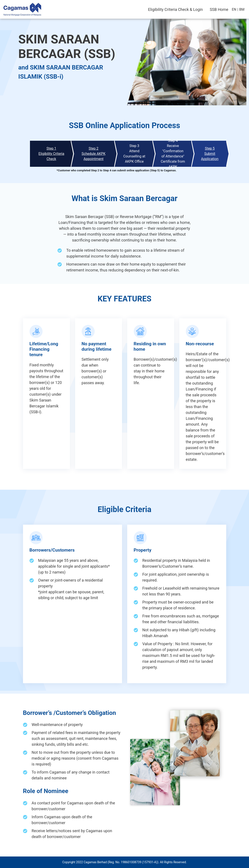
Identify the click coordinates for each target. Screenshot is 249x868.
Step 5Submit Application (210, 154)
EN (234, 9)
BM (242, 9)
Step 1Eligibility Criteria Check (51, 154)
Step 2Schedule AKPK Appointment (94, 154)
